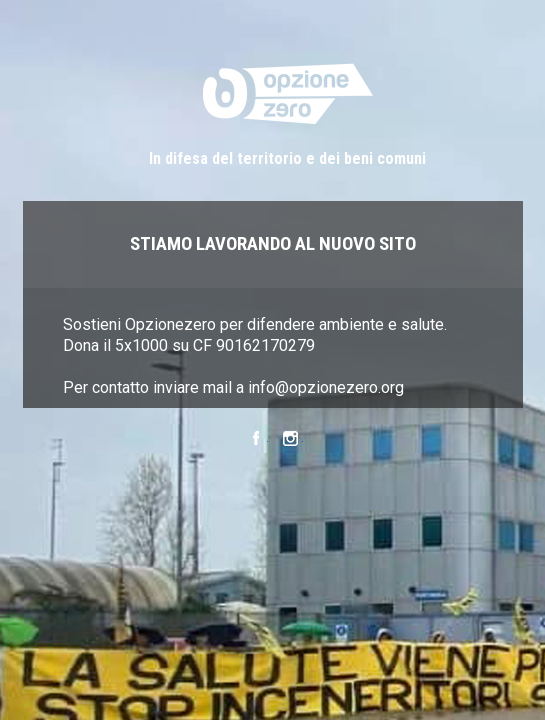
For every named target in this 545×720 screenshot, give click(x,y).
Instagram (290, 441)
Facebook (255, 441)
